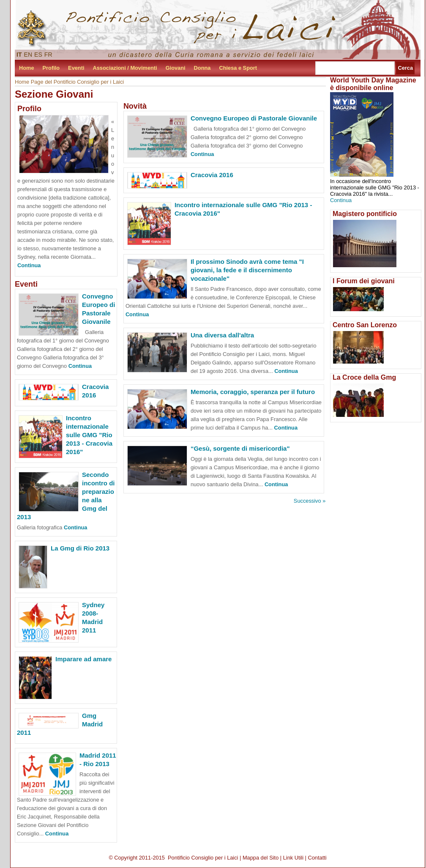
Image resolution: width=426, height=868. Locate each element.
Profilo (51, 68)
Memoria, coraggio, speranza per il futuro (253, 392)
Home (27, 68)
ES (38, 55)
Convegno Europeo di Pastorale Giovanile (254, 118)
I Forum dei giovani (364, 281)
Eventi (76, 68)
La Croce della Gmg (364, 377)
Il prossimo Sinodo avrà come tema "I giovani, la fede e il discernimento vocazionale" (247, 270)
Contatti (317, 858)
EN (28, 55)
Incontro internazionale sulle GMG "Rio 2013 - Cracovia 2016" (89, 435)
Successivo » (310, 501)
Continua (29, 265)
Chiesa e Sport (238, 68)
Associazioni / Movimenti (125, 68)
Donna (202, 68)
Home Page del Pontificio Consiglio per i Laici (69, 82)
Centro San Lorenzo (365, 325)
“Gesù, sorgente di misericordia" (240, 448)
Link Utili (293, 858)
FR (48, 55)
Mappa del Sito (261, 858)
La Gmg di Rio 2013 (80, 548)
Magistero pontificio (365, 214)
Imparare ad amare (83, 659)
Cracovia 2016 (212, 175)
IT (19, 55)
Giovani (176, 68)
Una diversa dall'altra (222, 335)
